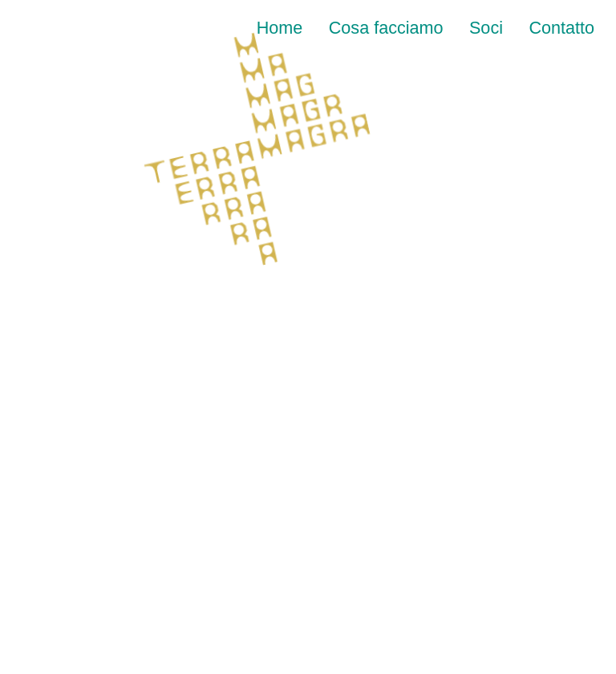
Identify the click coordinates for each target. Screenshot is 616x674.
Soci (486, 28)
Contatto (561, 28)
